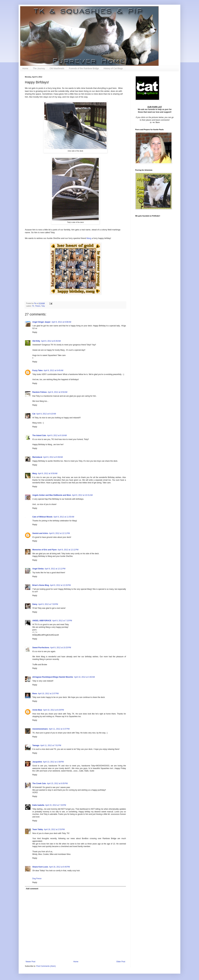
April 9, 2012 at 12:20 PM (60, 585)
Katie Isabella (38, 805)
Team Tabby (38, 829)
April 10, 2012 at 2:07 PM (48, 694)
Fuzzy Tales (37, 370)
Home (25, 68)
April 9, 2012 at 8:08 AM (61, 322)
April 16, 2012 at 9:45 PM (59, 867)
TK (33, 306)
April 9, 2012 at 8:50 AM (58, 392)
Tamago (36, 745)
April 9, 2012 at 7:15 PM (62, 621)
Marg (89, 238)
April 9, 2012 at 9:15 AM (46, 414)
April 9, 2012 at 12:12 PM (68, 550)
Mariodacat (37, 457)
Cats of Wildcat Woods (42, 517)
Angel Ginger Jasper (41, 322)
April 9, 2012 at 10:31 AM (82, 495)
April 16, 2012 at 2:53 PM (54, 829)
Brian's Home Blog (41, 585)
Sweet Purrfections (41, 648)
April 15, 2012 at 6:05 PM (57, 783)
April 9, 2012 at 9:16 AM (57, 435)
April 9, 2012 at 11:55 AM (64, 517)
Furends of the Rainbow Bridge (84, 68)
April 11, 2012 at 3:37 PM (59, 729)
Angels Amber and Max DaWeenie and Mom (52, 495)
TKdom (38, 306)
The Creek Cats (39, 783)
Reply (35, 332)
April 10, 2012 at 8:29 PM (53, 710)
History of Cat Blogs (113, 68)
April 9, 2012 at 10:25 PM (61, 648)
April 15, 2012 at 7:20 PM (56, 805)
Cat (34, 414)
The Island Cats (39, 435)
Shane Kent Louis (40, 867)
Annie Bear (37, 710)
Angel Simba (38, 569)
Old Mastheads (57, 68)
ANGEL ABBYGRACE (42, 621)
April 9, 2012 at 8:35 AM (51, 341)
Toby (43, 306)
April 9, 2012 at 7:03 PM (48, 604)
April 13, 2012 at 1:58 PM (53, 762)
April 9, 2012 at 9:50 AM (48, 473)
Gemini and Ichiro (40, 533)
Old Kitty (36, 341)
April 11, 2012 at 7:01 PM (51, 745)
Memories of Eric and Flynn (45, 550)
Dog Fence (37, 879)
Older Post (121, 962)
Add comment (32, 889)
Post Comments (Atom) (46, 966)
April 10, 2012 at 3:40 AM (84, 677)
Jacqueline (37, 762)
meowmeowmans (40, 729)
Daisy (35, 604)
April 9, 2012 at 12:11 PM (59, 533)
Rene (35, 694)
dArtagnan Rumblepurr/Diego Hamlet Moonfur (53, 677)
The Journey (39, 68)
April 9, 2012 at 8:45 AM (53, 370)
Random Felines (40, 392)
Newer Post (30, 962)
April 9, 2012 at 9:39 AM (53, 457)
